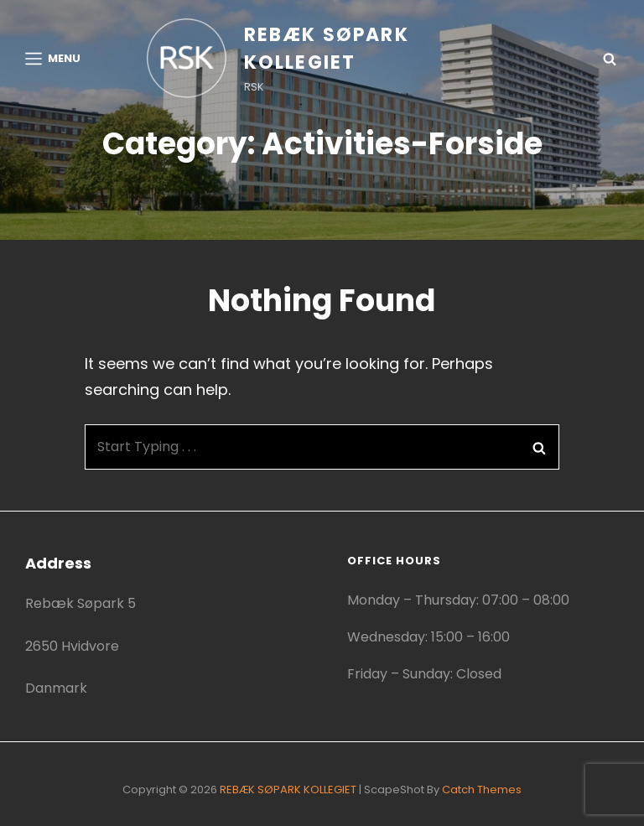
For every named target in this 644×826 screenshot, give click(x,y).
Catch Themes (482, 790)
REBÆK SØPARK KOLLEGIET (288, 790)
